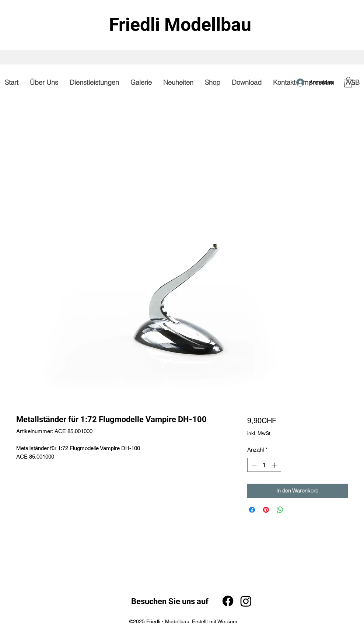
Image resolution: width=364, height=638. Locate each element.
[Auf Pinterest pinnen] (266, 510)
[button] (348, 82)
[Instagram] (246, 601)
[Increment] (275, 465)
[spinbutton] (264, 465)
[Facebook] (228, 601)
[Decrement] (253, 465)
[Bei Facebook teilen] (252, 510)
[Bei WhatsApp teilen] (280, 510)
